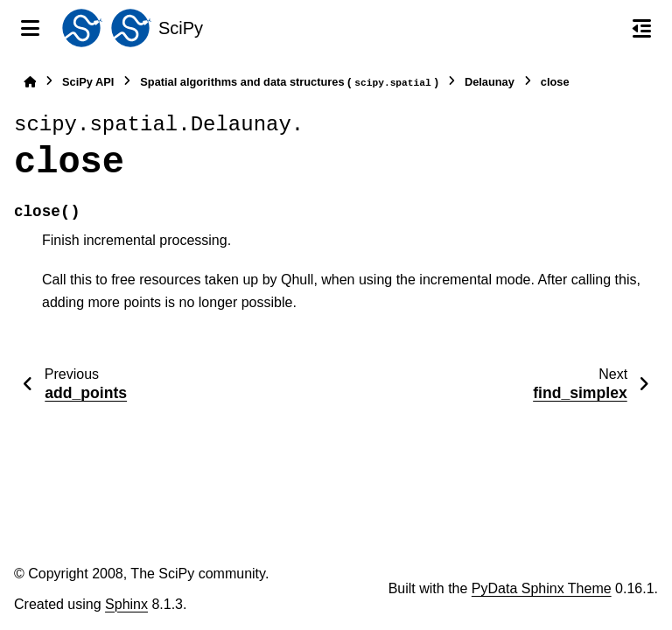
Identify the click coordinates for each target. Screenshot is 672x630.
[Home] (30, 82)
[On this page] (642, 28)
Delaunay (490, 82)
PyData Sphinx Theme (542, 588)
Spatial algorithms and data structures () (289, 83)
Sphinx (126, 604)
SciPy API (88, 82)
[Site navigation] (30, 28)
